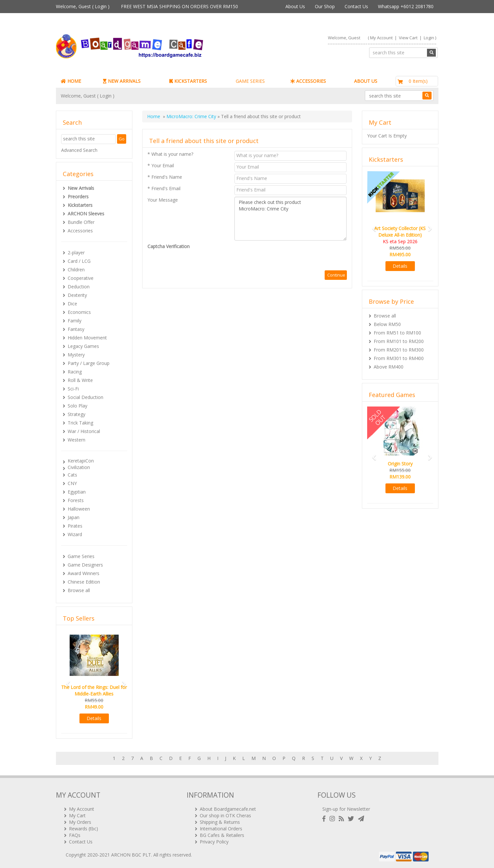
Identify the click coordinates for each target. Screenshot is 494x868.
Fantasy (76, 329)
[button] (66, 681)
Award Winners (84, 573)
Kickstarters (80, 205)
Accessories (80, 231)
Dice (72, 304)
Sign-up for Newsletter (346, 809)
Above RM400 (389, 367)
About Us (295, 6)
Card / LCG (79, 261)
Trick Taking (80, 423)
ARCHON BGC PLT (131, 855)
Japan (74, 517)
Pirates (75, 526)
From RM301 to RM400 (399, 358)
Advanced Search (79, 150)
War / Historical (84, 431)
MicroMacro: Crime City (191, 116)
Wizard (75, 534)
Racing (75, 372)
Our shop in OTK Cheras (225, 815)
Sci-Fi (73, 389)
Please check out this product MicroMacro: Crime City (290, 219)
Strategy (77, 414)
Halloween (79, 509)
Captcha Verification (169, 246)
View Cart (408, 38)
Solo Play (77, 406)
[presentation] (284, 256)
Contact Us (356, 6)
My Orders (80, 822)
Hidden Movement (87, 338)
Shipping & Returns (220, 822)
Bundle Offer (81, 222)
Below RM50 (387, 324)
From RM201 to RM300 (399, 350)
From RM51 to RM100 (397, 333)
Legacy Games (83, 346)
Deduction (79, 287)
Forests (76, 500)
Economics (79, 312)
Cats (72, 475)
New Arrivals (81, 188)
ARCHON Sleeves (86, 214)
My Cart (77, 815)
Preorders (78, 197)
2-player (76, 253)
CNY (72, 483)
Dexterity (77, 295)
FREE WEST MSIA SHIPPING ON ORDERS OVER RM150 (179, 6)
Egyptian (77, 492)
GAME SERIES (250, 81)
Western (77, 440)
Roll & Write (80, 380)
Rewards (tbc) (84, 829)
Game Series (81, 556)
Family (75, 321)
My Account (381, 38)
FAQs (75, 835)
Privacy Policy (214, 842)
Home (154, 116)
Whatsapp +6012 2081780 (406, 6)
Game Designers (85, 565)
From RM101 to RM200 (399, 341)
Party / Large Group (89, 363)
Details (94, 718)
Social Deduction (85, 397)
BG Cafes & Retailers (222, 835)
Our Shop (325, 6)
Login (101, 6)
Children (76, 270)
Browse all (79, 590)
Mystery (76, 355)
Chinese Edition (84, 582)
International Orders (221, 829)
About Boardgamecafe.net (228, 809)
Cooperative (81, 278)
